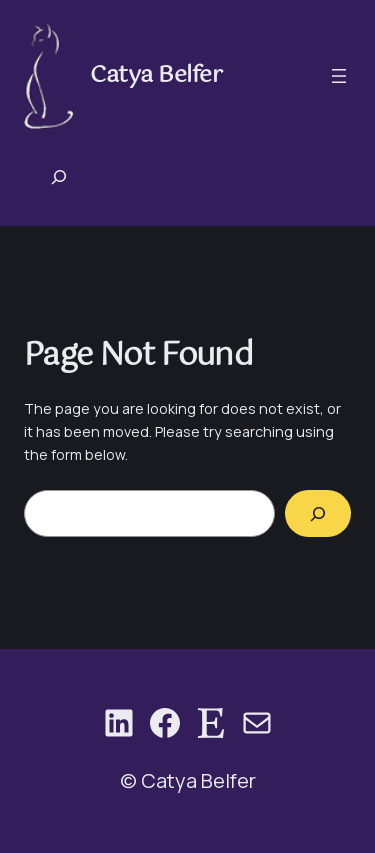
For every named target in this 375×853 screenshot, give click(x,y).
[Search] (318, 513)
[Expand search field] (59, 177)
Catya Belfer (156, 75)
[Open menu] (339, 76)
